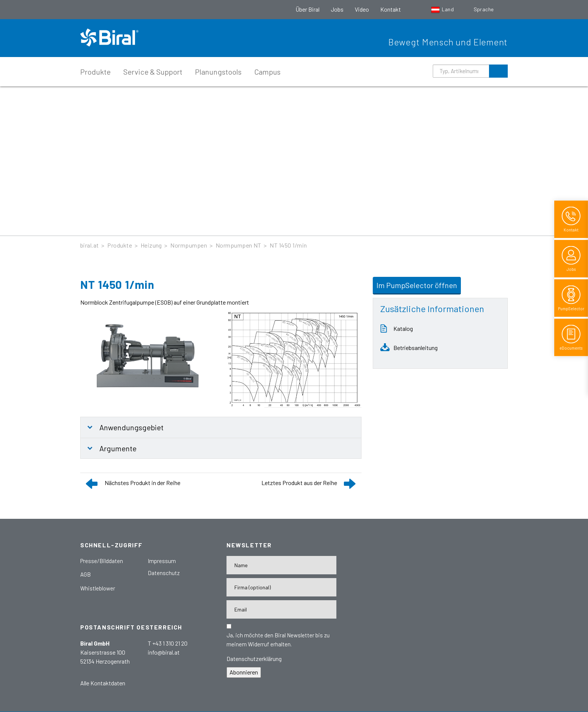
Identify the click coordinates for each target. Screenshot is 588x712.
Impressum (162, 561)
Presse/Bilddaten (102, 561)
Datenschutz (164, 573)
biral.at (90, 245)
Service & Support (153, 72)
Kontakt (391, 9)
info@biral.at (164, 652)
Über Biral (307, 9)
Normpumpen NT (238, 245)
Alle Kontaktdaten (103, 683)
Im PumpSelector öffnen (417, 285)
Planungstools (218, 72)
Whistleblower (98, 588)
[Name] (281, 565)
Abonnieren (244, 672)
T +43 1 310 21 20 (168, 643)
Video (362, 9)
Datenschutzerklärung (254, 659)
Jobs (337, 9)
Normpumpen (189, 245)
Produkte (95, 72)
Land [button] (443, 9)
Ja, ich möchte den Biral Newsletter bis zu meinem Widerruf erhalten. (278, 640)
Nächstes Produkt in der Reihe (142, 483)
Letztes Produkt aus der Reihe (299, 483)
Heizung (151, 245)
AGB (85, 574)
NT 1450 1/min (288, 245)
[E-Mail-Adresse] (281, 609)
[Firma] (281, 587)
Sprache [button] (484, 9)
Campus (267, 72)
